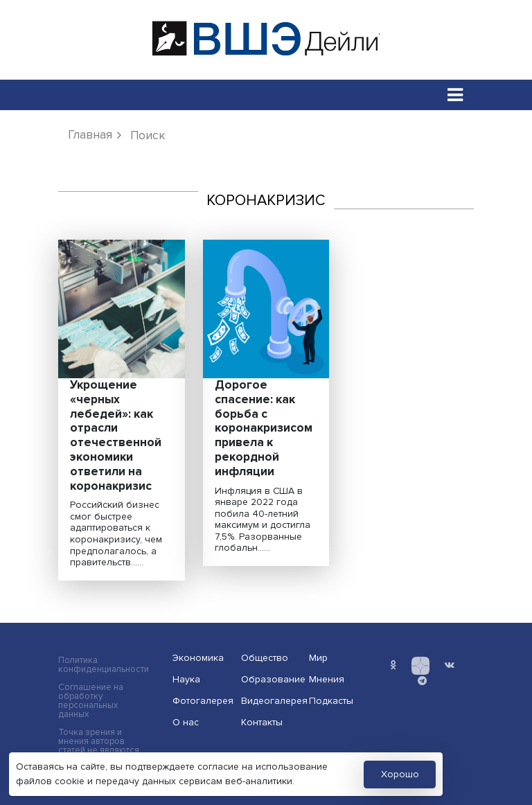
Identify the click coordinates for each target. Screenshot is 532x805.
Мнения (327, 679)
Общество (265, 658)
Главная (90, 135)
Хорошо (400, 774)
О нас (186, 722)
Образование (271, 679)
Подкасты (331, 701)
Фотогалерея (202, 701)
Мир (318, 658)
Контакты (262, 722)
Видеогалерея (271, 701)
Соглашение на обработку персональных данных (91, 701)
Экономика (198, 658)
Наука (186, 679)
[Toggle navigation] (455, 95)
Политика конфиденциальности (104, 665)
